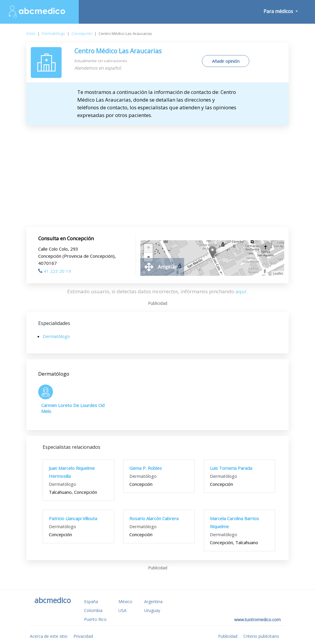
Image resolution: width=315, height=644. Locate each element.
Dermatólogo (53, 33)
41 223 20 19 (55, 271)
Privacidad (83, 636)
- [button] (148, 257)
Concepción (82, 33)
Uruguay (152, 610)
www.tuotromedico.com (257, 620)
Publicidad (228, 636)
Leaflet (278, 273)
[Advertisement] (157, 169)
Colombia (93, 610)
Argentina (153, 601)
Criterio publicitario (261, 636)
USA (122, 610)
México (125, 601)
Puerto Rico (95, 619)
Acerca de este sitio (49, 636)
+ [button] (148, 248)
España (91, 601)
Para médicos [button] (279, 11)
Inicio (31, 33)
